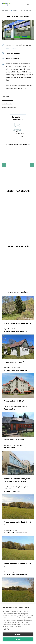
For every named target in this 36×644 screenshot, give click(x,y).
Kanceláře (15, 10)
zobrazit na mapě (12, 48)
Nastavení (18, 634)
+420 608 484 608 (13, 53)
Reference (5, 96)
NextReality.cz (6, 10)
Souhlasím (18, 639)
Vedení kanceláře (7, 100)
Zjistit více (6, 629)
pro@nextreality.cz (14, 59)
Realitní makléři (7, 104)
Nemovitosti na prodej (9, 108)
